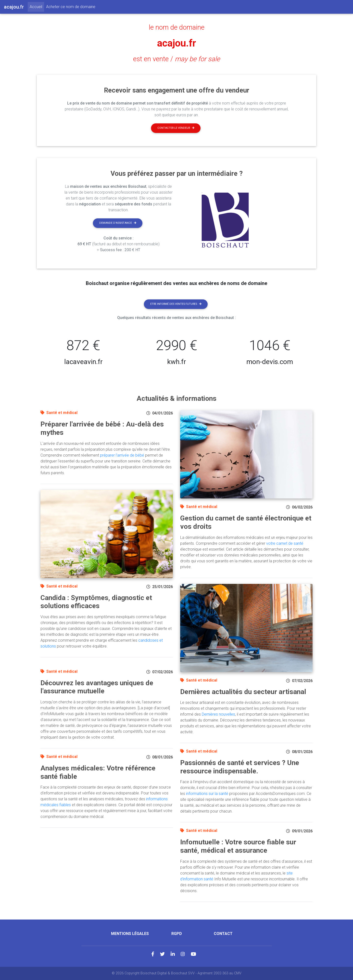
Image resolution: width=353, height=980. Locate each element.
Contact (223, 934)
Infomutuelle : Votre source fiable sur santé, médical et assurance (238, 846)
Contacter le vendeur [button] (176, 128)
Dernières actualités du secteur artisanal (243, 692)
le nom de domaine (177, 27)
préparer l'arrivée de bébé (122, 455)
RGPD (177, 934)
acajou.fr (177, 43)
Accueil (37, 6)
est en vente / (176, 59)
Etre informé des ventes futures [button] (176, 304)
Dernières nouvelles (218, 714)
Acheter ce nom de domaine (71, 7)
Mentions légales (130, 934)
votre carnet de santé (285, 543)
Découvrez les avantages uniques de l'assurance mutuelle (97, 687)
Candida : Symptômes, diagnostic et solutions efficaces (96, 602)
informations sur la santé (207, 794)
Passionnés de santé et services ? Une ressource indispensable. (240, 767)
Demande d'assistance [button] (118, 223)
